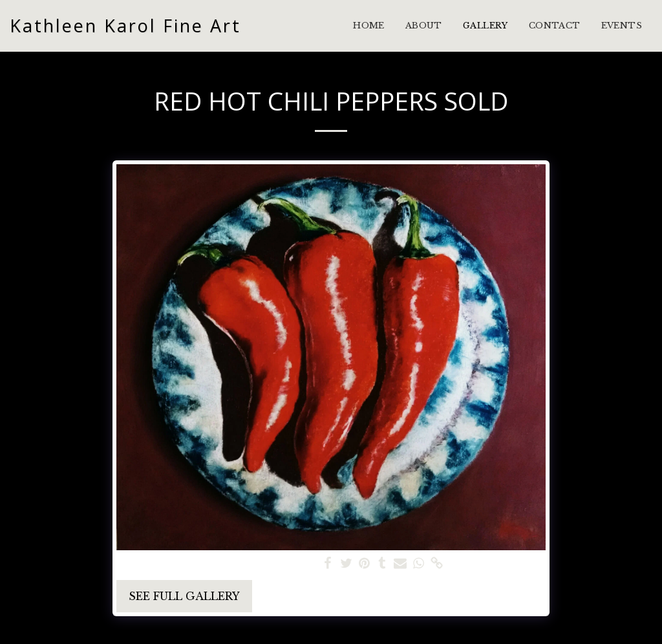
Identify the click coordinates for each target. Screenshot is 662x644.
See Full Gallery (184, 596)
